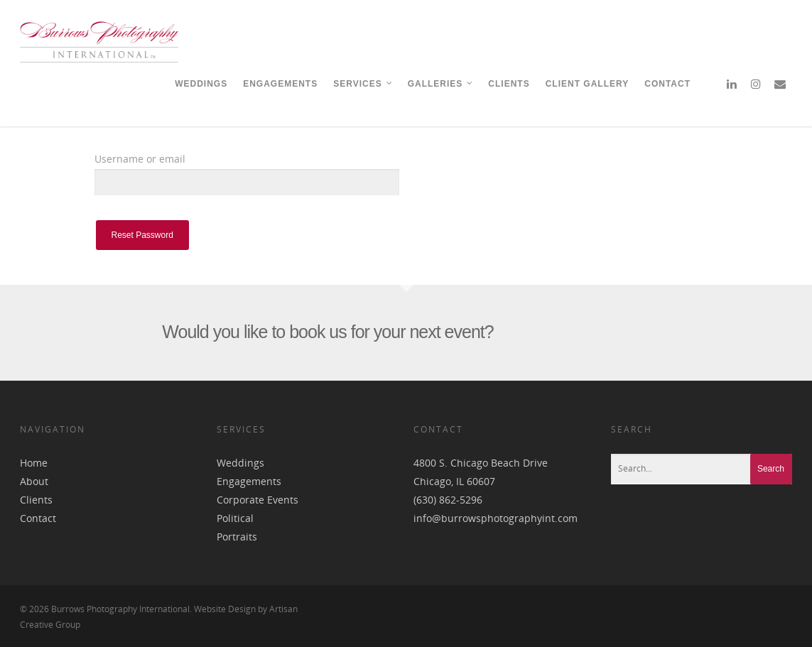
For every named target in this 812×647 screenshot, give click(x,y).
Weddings (240, 463)
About (34, 481)
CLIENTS (509, 84)
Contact (38, 518)
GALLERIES (441, 84)
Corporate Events (258, 500)
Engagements (249, 481)
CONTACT (667, 84)
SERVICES (363, 84)
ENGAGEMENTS (280, 84)
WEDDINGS (201, 84)
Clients (36, 500)
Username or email (140, 159)
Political (235, 518)
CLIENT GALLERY (588, 84)
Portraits (237, 537)
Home (34, 463)
